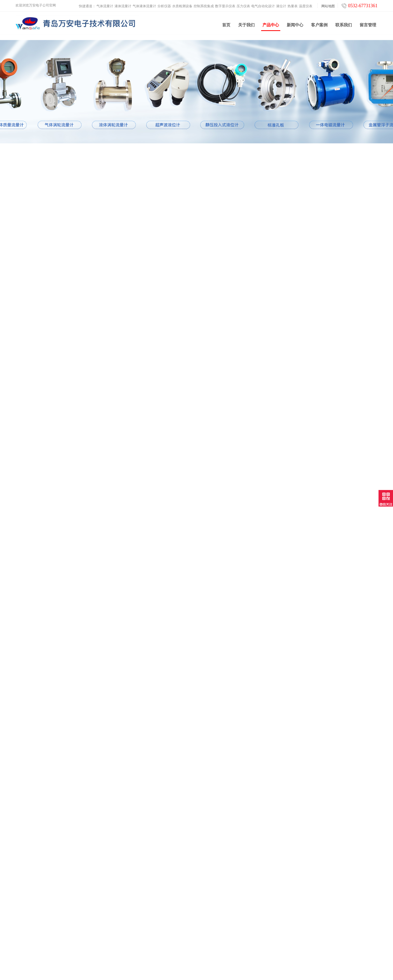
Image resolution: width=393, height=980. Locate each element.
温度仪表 (306, 4)
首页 (226, 26)
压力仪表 (243, 4)
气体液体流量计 (144, 4)
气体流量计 (105, 4)
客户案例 (319, 26)
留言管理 (368, 26)
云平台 (111, 941)
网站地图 (328, 4)
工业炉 (111, 948)
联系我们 (344, 26)
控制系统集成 (204, 4)
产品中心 (271, 28)
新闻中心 (295, 26)
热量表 (293, 4)
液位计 (281, 4)
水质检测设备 (182, 4)
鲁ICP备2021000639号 (240, 972)
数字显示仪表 (225, 4)
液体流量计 (123, 4)
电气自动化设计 (263, 4)
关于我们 (246, 26)
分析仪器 (164, 4)
